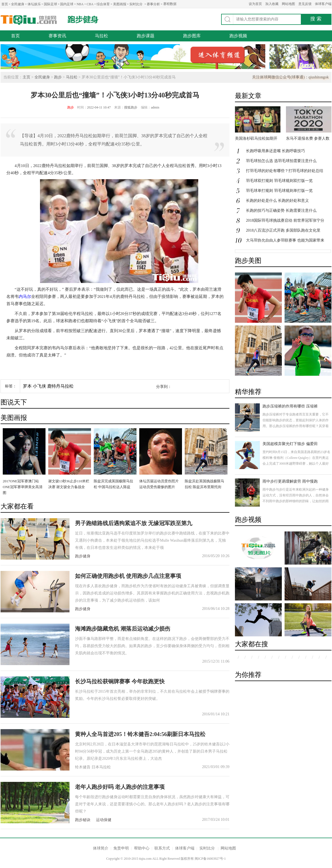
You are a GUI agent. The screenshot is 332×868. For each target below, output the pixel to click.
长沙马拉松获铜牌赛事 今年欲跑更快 (120, 681)
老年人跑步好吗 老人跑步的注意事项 (120, 787)
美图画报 (120, 4)
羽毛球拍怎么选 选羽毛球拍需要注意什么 (281, 161)
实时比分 (136, 4)
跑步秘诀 (83, 820)
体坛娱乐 (34, 4)
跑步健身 (83, 19)
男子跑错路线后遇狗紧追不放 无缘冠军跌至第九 (134, 523)
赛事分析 (153, 4)
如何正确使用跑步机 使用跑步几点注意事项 (128, 576)
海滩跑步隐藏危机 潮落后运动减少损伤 (123, 629)
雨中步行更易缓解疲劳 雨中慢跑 (290, 481)
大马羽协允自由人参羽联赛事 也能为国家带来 (285, 240)
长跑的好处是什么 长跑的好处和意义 (277, 201)
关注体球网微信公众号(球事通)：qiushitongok (290, 77)
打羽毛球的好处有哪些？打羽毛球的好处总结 (285, 171)
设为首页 (255, 4)
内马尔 (25, 297)
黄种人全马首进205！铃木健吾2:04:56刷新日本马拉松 (140, 734)
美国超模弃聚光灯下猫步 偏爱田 (290, 444)
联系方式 (162, 848)
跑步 (58, 77)
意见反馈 (305, 4)
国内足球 (67, 4)
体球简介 (101, 848)
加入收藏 (272, 4)
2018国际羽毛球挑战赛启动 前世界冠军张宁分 (285, 220)
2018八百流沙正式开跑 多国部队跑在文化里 (283, 230)
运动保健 (104, 820)
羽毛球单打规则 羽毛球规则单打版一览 (279, 191)
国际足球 (50, 4)
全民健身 (18, 4)
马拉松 (101, 36)
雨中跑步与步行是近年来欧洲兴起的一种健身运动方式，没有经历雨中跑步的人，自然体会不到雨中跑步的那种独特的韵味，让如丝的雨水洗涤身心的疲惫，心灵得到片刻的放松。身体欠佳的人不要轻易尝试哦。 (296, 501)
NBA (80, 4)
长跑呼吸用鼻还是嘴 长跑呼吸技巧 (275, 151)
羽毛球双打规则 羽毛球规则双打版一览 (279, 181)
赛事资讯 (57, 36)
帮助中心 (142, 848)
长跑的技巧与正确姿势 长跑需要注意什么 (281, 211)
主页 (26, 77)
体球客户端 (323, 4)
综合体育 (103, 4)
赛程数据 (170, 4)
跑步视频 (238, 36)
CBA (90, 4)
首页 (5, 4)
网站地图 (288, 4)
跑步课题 (146, 36)
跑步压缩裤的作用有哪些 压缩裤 (290, 406)
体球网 (29, 20)
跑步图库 (192, 36)
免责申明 (121, 848)
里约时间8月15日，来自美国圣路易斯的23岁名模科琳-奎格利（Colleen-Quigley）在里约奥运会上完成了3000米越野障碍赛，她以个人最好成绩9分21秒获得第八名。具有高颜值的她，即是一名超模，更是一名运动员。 (296, 464)
